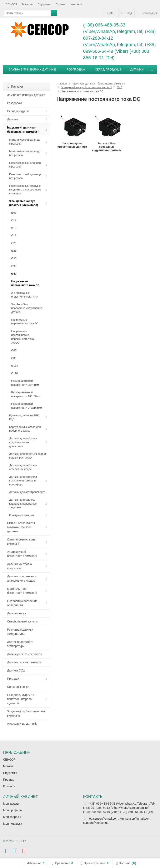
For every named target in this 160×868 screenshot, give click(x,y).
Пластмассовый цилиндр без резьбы (25, 176)
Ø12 (14, 220)
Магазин (27, 4)
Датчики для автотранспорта (27, 492)
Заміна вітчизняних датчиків (33, 69)
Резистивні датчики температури (20, 632)
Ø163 (15, 366)
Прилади (13, 679)
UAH (112, 13)
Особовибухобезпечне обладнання (22, 603)
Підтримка (44, 4)
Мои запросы (12, 817)
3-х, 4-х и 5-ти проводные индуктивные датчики (27, 308)
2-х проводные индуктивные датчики (25, 295)
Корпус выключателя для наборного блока (25, 429)
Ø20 (14, 243)
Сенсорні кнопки (18, 687)
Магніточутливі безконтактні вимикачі (22, 591)
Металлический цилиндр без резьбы (25, 153)
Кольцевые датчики (21, 515)
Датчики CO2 (16, 670)
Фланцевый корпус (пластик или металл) (24, 203)
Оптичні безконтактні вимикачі (21, 542)
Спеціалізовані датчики (23, 621)
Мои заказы (11, 804)
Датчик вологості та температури (20, 644)
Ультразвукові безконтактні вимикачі (22, 554)
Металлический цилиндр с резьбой (25, 142)
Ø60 (14, 350)
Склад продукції (108, 69)
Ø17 (14, 235)
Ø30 (14, 258)
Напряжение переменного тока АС (25, 322)
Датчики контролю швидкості (19, 566)
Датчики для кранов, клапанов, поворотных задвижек (23, 504)
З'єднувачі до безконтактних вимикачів (26, 713)
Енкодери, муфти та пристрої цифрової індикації (21, 699)
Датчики (137, 69)
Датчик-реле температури (25, 654)
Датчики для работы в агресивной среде (23, 467)
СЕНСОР (11, 4)
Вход (127, 13)
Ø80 (14, 358)
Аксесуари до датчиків (22, 724)
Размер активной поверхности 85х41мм (25, 383)
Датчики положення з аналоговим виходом (21, 578)
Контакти (76, 4)
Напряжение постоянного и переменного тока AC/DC (22, 337)
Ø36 (14, 266)
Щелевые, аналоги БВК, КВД (24, 417)
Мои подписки (13, 824)
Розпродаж (76, 69)
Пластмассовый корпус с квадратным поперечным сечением (25, 190)
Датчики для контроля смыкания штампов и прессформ (23, 481)
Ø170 (15, 373)
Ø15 (14, 228)
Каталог (15, 86)
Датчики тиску (17, 613)
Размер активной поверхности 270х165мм (27, 406)
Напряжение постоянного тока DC (25, 283)
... (152, 69)
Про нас (61, 4)
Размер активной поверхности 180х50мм (26, 394)
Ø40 (14, 274)
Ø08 (14, 213)
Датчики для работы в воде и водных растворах (27, 456)
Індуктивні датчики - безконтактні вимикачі (23, 130)
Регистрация (147, 13)
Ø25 (14, 251)
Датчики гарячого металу (24, 662)
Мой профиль (12, 810)
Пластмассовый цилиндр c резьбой (25, 165)
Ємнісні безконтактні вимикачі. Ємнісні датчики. (21, 527)
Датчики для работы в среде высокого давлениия (23, 442)
